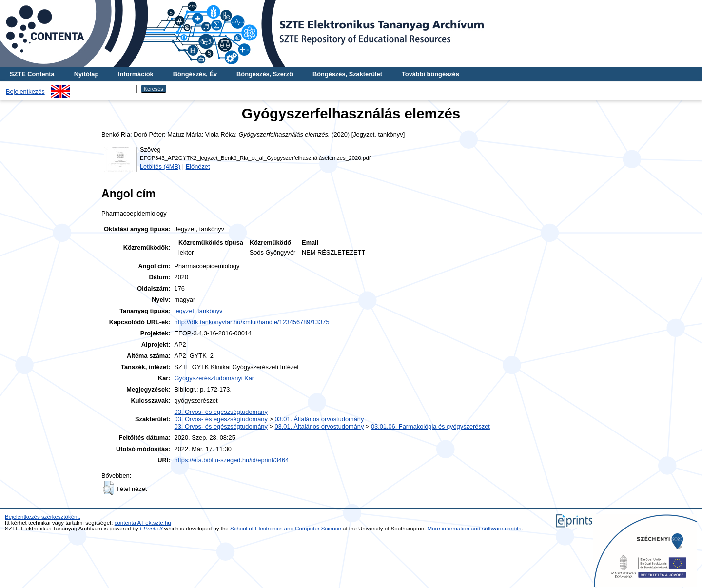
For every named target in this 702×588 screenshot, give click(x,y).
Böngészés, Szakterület (347, 74)
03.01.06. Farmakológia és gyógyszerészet (430, 426)
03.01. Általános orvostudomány (319, 419)
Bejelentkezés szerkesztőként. (43, 517)
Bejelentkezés (25, 91)
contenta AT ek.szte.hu (143, 523)
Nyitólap (86, 74)
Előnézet (198, 167)
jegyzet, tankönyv (199, 311)
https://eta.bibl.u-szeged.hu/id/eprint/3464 (232, 460)
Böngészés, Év (195, 74)
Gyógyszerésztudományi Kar (214, 378)
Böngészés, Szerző (265, 74)
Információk (136, 74)
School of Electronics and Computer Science (286, 529)
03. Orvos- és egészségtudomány (221, 412)
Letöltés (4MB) (160, 167)
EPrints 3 (151, 529)
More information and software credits (475, 529)
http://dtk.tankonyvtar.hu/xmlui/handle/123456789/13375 (252, 322)
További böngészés (430, 74)
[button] (108, 488)
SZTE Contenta (32, 74)
